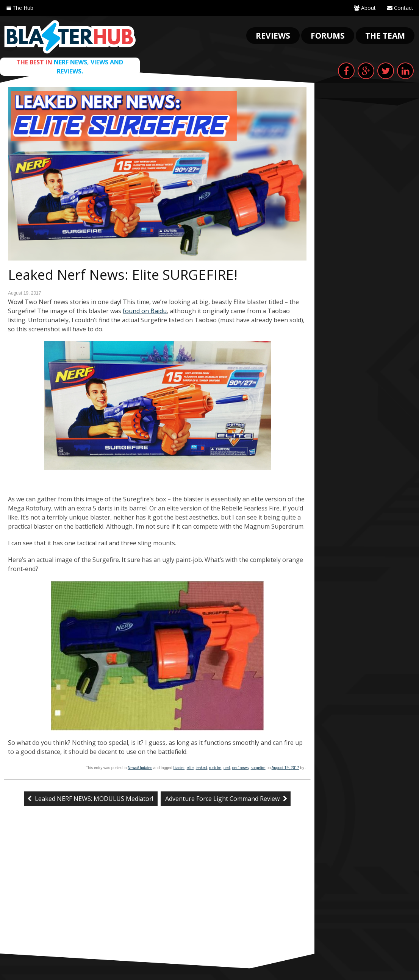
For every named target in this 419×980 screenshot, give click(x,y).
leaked (201, 768)
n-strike (215, 768)
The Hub (20, 8)
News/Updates (140, 768)
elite (190, 768)
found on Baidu (145, 311)
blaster (179, 768)
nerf (227, 768)
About (365, 8)
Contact (400, 8)
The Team (385, 36)
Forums (328, 36)
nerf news (240, 768)
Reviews (273, 36)
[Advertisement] (157, 897)
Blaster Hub (70, 37)
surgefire (258, 768)
